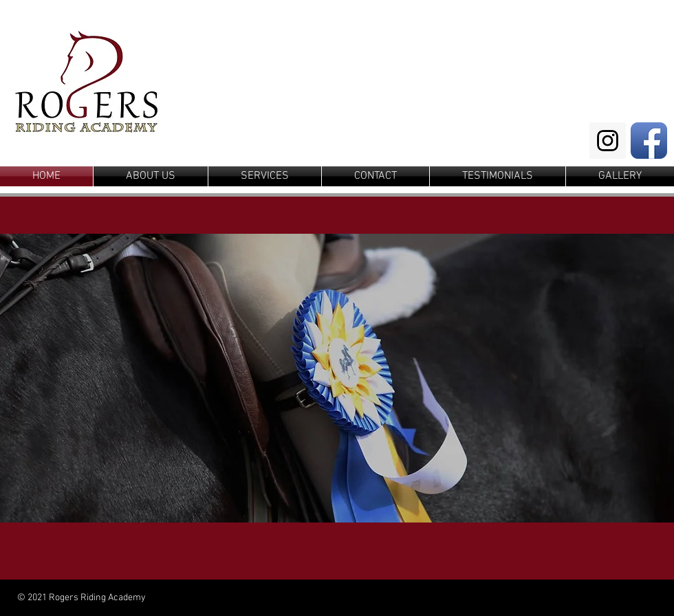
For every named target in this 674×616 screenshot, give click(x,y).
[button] (337, 378)
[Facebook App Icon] (649, 141)
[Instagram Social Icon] (608, 141)
